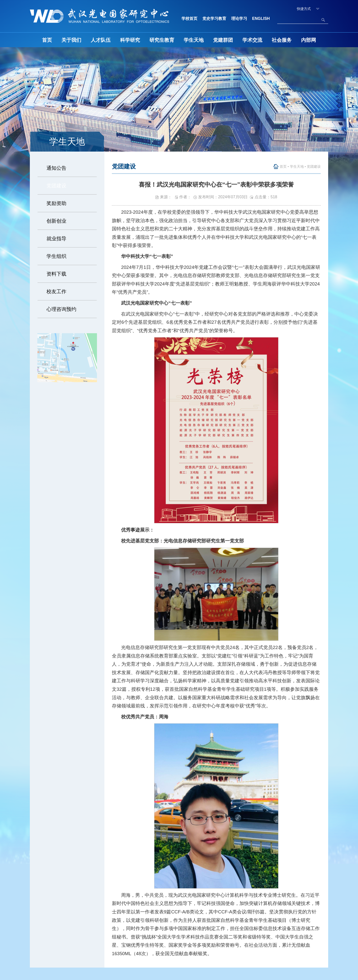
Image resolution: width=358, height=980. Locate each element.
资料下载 (56, 274)
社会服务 (282, 40)
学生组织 (56, 256)
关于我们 (71, 40)
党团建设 (56, 186)
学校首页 (189, 19)
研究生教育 (162, 40)
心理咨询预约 (61, 309)
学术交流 (252, 40)
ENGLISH (261, 19)
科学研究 (130, 40)
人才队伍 (101, 40)
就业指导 (56, 239)
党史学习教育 (214, 19)
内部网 (309, 40)
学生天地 (194, 40)
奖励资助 (56, 203)
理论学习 (239, 19)
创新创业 (56, 221)
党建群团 (223, 40)
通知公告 (56, 168)
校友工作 (56, 291)
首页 (47, 40)
